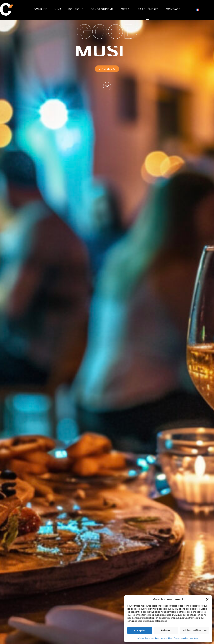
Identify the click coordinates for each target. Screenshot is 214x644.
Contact (173, 9)
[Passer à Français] (198, 9)
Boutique (76, 9)
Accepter (140, 630)
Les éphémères (148, 9)
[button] (207, 599)
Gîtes (125, 9)
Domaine (41, 9)
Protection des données (186, 638)
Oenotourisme (102, 9)
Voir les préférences (194, 630)
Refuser (166, 630)
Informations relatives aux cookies (154, 638)
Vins (58, 9)
